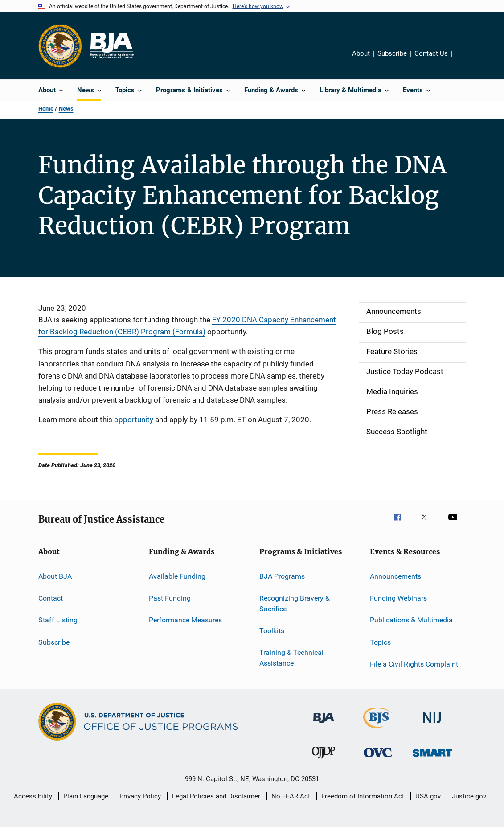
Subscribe (392, 53)
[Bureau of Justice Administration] (324, 724)
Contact (51, 598)
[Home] (111, 46)
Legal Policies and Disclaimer (216, 796)
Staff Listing (58, 620)
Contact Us (431, 53)
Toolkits (272, 631)
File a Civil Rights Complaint (414, 664)
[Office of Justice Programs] (60, 46)
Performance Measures (185, 620)
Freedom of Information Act (363, 796)
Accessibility (33, 796)
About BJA (55, 576)
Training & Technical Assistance (291, 658)
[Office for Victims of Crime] (378, 759)
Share (466, 60)
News (66, 109)
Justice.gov (469, 796)
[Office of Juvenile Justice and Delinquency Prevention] (324, 760)
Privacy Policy (140, 796)
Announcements (395, 576)
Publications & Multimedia (411, 620)
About (361, 53)
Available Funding (177, 576)
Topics (380, 642)
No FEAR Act (291, 796)
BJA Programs (282, 576)
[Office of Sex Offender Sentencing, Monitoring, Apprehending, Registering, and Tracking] (432, 758)
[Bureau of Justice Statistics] (378, 730)
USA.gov (428, 796)
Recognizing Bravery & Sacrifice (295, 603)
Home (46, 109)
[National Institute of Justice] (432, 725)
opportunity (134, 420)
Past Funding (170, 598)
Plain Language (86, 796)
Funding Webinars (398, 598)
